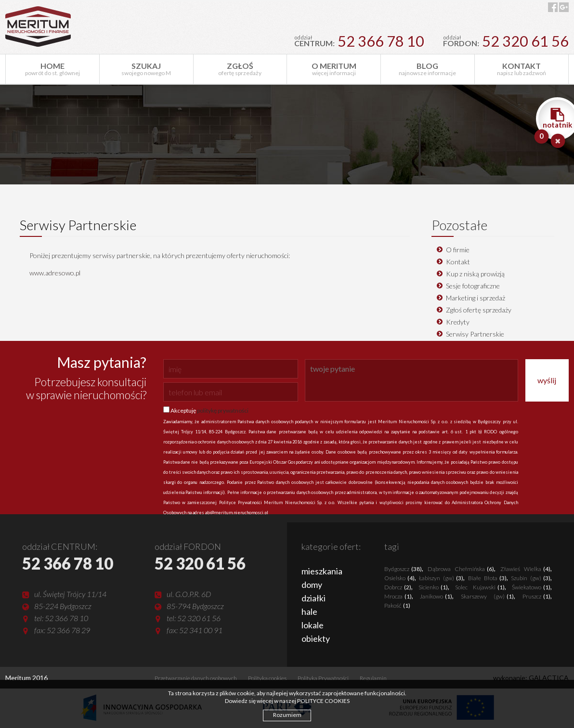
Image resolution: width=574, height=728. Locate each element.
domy (312, 585)
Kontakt (458, 262)
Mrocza (398, 596)
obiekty (316, 638)
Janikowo (436, 596)
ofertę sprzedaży (240, 69)
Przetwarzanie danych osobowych (196, 678)
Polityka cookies (267, 678)
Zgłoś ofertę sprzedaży (479, 310)
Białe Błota (487, 578)
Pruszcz (536, 596)
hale (309, 611)
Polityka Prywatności (323, 678)
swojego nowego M (146, 69)
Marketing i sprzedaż (476, 298)
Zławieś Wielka (525, 569)
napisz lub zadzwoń (522, 69)
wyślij (547, 380)
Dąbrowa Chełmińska (461, 569)
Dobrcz (398, 587)
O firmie (458, 250)
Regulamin (373, 678)
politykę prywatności (223, 410)
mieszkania (322, 571)
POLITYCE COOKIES (323, 701)
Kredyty (458, 322)
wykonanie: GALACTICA (531, 678)
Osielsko (399, 578)
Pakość (397, 605)
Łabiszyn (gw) (441, 578)
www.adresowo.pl (55, 273)
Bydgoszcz (403, 569)
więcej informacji (334, 69)
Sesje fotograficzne (473, 286)
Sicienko (433, 587)
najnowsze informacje (428, 69)
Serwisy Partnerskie (475, 334)
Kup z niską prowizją (475, 274)
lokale (313, 625)
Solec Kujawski (480, 587)
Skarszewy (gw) (487, 596)
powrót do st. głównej (52, 69)
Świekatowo (531, 587)
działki (313, 598)
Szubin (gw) (531, 578)
